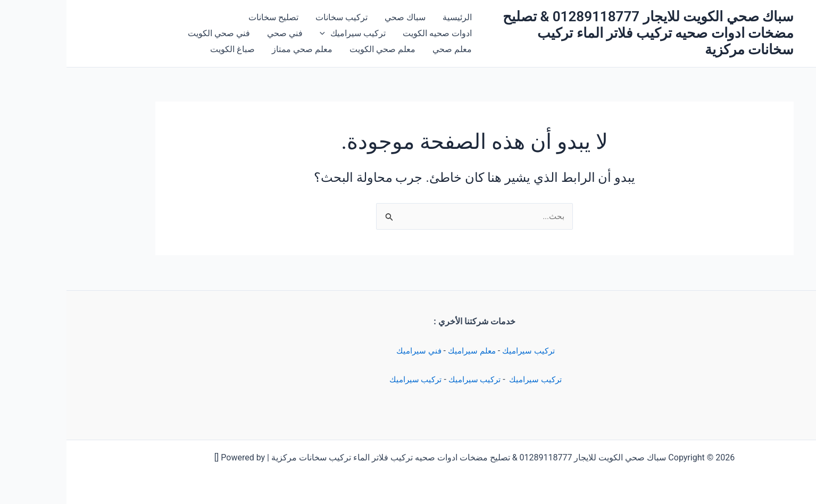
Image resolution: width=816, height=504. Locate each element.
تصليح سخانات (207, 17)
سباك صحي (339, 17)
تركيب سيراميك (464, 351)
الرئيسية (391, 17)
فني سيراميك (348, 351)
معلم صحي (386, 49)
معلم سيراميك (405, 351)
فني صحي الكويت (152, 33)
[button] (259, 33)
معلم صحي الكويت (316, 49)
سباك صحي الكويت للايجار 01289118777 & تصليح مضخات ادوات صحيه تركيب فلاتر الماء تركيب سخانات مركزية (582, 33)
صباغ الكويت (166, 49)
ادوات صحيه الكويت (371, 33)
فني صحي (218, 33)
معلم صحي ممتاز (236, 49)
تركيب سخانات (275, 17)
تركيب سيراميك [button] (286, 33)
